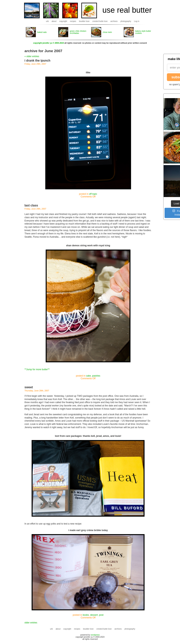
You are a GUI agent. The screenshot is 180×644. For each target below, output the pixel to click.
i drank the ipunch (37, 61)
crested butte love (100, 21)
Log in (137, 21)
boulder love (84, 21)
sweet (29, 387)
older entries (31, 623)
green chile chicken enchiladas (78, 32)
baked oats (42, 32)
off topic (93, 194)
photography (126, 21)
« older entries (32, 56)
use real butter (127, 10)
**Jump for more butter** (37, 369)
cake (88, 376)
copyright (63, 21)
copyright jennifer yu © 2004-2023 (49, 43)
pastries (96, 376)
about (54, 21)
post (101, 615)
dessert (94, 615)
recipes (73, 21)
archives (114, 21)
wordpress (95, 635)
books (86, 615)
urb (47, 21)
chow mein (107, 32)
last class (31, 205)
